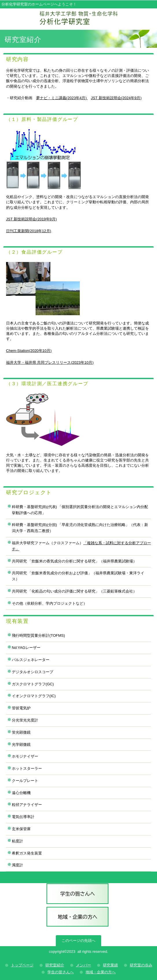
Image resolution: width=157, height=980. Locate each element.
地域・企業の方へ (77, 918)
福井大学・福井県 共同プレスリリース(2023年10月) (50, 362)
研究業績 (110, 965)
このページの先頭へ (78, 941)
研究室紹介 (55, 965)
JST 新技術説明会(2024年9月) (116, 98)
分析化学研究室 (78, 18)
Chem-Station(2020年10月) (29, 351)
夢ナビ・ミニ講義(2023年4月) (62, 98)
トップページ (22, 965)
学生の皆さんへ (77, 895)
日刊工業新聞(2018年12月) (29, 231)
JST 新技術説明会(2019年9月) (31, 219)
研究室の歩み (141, 965)
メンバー (84, 965)
